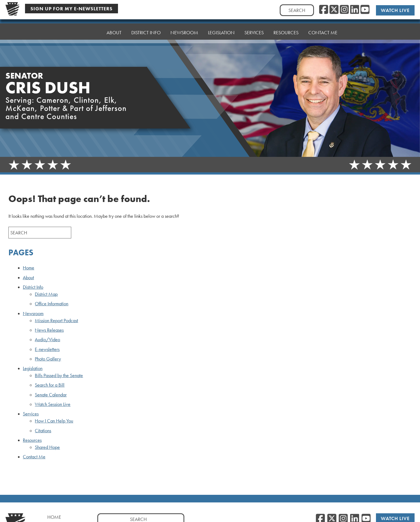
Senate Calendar (51, 395)
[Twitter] (334, 10)
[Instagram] (344, 10)
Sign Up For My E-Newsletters (71, 9)
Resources (286, 24)
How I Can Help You (54, 421)
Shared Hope (47, 447)
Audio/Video (47, 340)
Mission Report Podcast (56, 321)
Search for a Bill (50, 385)
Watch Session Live (53, 404)
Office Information (52, 304)
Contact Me (323, 22)
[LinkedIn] (355, 10)
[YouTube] (365, 10)
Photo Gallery (48, 359)
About (114, 30)
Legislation (221, 26)
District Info (146, 29)
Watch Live (395, 10)
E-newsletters (47, 349)
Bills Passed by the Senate (59, 375)
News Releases (49, 330)
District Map (46, 294)
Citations (43, 431)
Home (90, 32)
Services (254, 25)
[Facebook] (324, 10)
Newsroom (184, 28)
